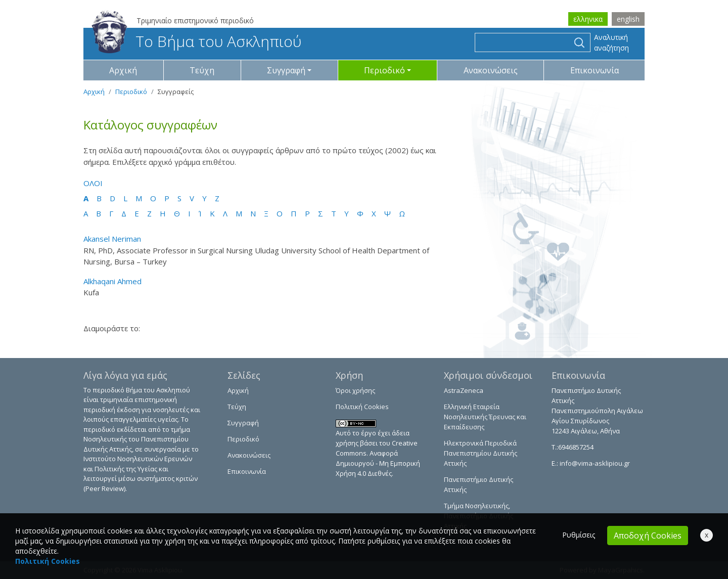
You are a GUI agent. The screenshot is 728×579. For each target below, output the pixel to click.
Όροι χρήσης (355, 390)
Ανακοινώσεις (491, 70)
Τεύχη (202, 70)
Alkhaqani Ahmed (112, 281)
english (628, 19)
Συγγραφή (243, 423)
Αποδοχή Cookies (648, 536)
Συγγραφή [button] (286, 70)
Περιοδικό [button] (384, 70)
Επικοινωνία (595, 70)
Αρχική (123, 70)
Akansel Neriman (112, 239)
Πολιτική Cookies (362, 407)
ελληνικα (588, 19)
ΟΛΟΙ (93, 183)
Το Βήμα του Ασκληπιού (196, 41)
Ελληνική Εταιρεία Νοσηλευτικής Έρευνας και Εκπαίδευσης (485, 417)
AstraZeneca (464, 390)
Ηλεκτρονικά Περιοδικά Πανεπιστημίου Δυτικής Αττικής (481, 453)
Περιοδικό (131, 92)
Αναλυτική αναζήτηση (611, 42)
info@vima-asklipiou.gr (594, 463)
